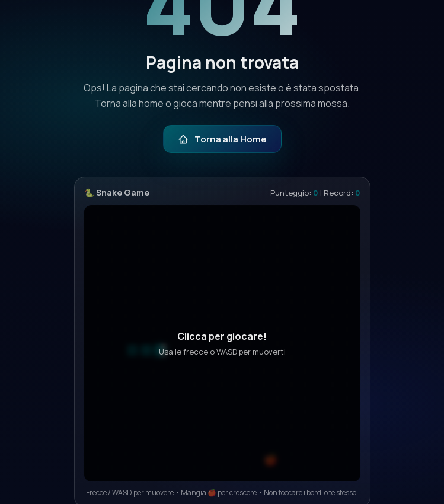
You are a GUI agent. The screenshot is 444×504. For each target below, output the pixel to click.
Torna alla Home (222, 139)
